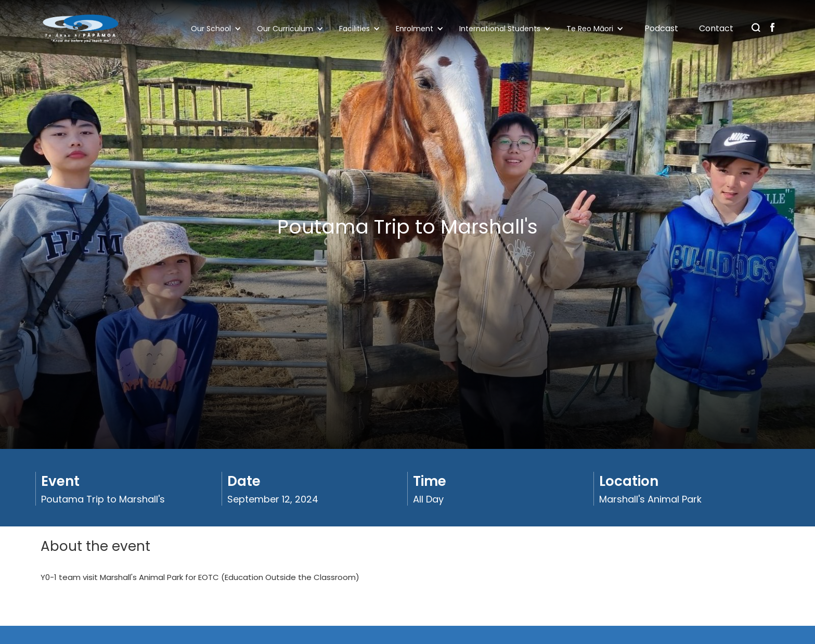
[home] (81, 29)
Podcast (661, 28)
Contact (716, 28)
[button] (219, 29)
